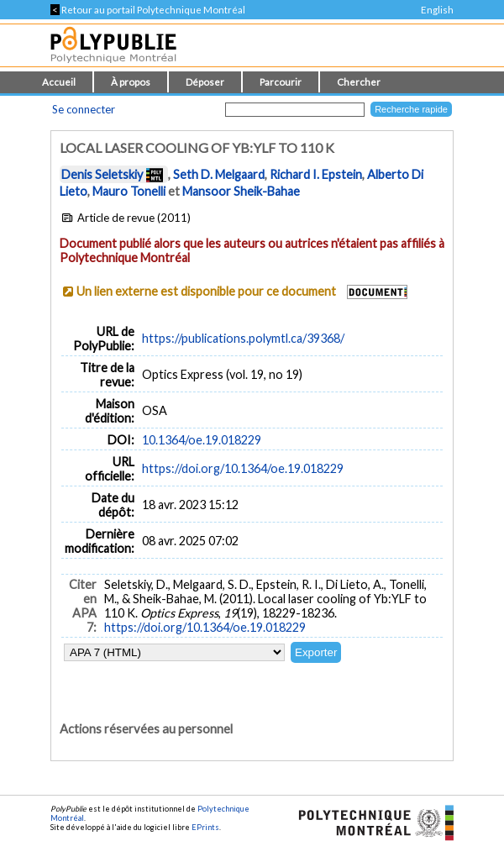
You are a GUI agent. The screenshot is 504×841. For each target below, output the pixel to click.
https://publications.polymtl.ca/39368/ (243, 338)
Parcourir (281, 82)
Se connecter (84, 109)
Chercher (359, 82)
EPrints (205, 827)
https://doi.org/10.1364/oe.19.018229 (243, 468)
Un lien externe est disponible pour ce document (206, 291)
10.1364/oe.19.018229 (202, 440)
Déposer (205, 82)
